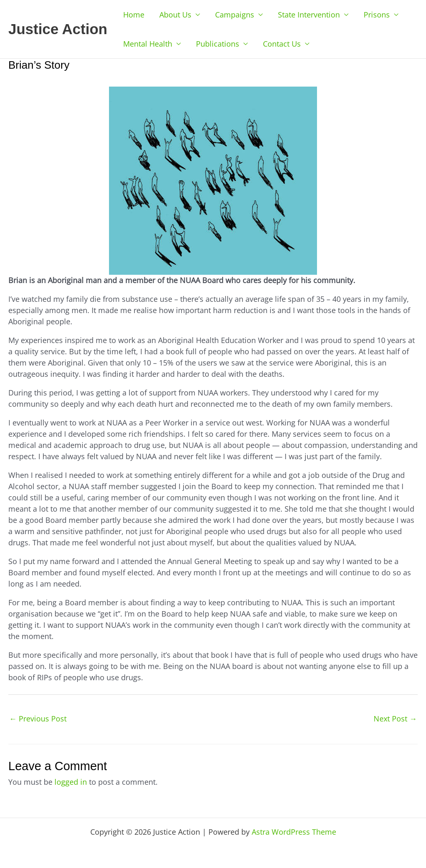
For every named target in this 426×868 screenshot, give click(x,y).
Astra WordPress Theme (294, 832)
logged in (71, 782)
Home (134, 15)
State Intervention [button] (309, 15)
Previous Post (38, 719)
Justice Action (58, 29)
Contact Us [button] (282, 44)
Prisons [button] (377, 15)
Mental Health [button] (148, 44)
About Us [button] (175, 15)
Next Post (395, 719)
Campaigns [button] (235, 15)
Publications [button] (218, 44)
